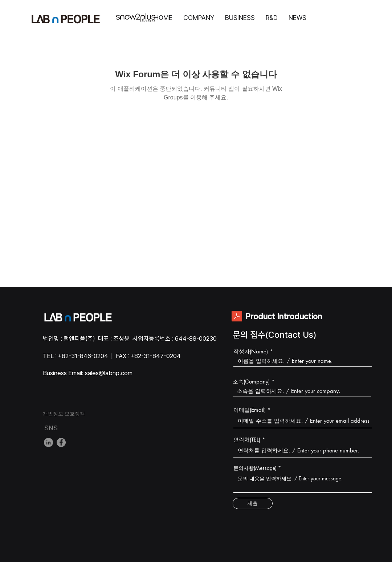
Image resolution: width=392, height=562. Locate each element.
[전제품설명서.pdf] (237, 317)
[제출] (253, 503)
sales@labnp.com (109, 373)
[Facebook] (61, 442)
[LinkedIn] (48, 442)
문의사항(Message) (255, 468)
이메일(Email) (250, 410)
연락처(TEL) (247, 440)
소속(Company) (251, 381)
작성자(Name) (251, 351)
